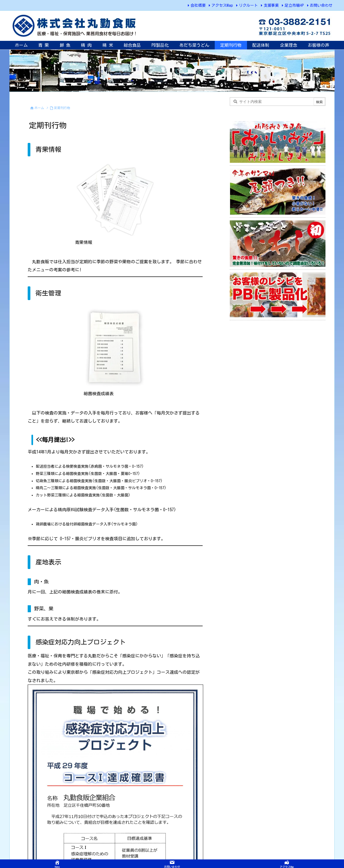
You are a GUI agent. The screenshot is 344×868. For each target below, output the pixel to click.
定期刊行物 (62, 108)
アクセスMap (222, 5)
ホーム (39, 108)
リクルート (248, 5)
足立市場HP (294, 5)
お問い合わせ (321, 5)
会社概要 (198, 5)
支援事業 (271, 5)
